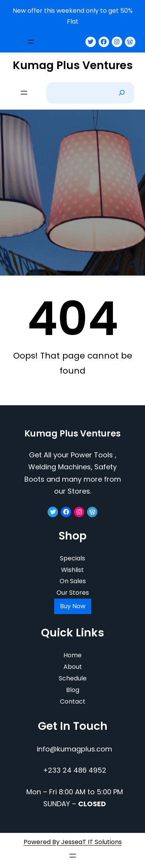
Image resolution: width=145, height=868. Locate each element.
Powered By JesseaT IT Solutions (73, 842)
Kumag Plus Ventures (73, 65)
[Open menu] (31, 42)
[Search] (122, 93)
